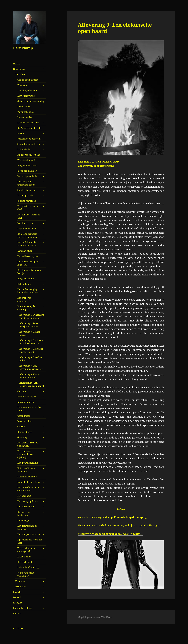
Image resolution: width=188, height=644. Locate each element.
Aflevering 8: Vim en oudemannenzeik (30, 376)
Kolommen (21, 581)
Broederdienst (25, 432)
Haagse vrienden (26, 279)
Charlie (21, 427)
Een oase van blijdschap (24, 514)
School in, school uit (27, 90)
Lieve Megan (24, 520)
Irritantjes (20, 587)
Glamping (22, 437)
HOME (16, 64)
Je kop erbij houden (27, 171)
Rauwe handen (25, 117)
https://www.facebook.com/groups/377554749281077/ (111, 534)
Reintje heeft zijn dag (28, 567)
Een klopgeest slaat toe (29, 534)
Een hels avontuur (26, 507)
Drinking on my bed (27, 397)
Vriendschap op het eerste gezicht (27, 550)
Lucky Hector (24, 557)
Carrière (22, 391)
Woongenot (23, 85)
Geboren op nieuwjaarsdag (31, 101)
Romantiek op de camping (26, 308)
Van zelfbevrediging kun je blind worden (27, 291)
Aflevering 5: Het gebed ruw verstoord (31, 350)
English (17, 592)
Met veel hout (24, 496)
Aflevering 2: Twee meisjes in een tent (29, 325)
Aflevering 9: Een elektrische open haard (32, 384)
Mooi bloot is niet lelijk (29, 482)
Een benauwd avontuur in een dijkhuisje (25, 454)
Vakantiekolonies (26, 112)
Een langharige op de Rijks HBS (28, 263)
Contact (17, 613)
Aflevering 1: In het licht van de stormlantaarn (32, 316)
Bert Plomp (23, 48)
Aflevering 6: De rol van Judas (31, 359)
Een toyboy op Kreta (27, 501)
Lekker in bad (24, 107)
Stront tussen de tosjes (29, 144)
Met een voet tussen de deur (29, 216)
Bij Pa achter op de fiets (29, 128)
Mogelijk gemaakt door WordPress (95, 617)
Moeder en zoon (25, 223)
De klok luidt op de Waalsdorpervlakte (27, 244)
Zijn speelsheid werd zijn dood (30, 541)
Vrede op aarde (25, 195)
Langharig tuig (25, 251)
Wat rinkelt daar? (26, 160)
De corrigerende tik (27, 176)
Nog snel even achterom (24, 299)
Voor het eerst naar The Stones (29, 409)
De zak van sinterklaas (29, 155)
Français (17, 603)
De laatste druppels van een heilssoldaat (27, 235)
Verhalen (20, 74)
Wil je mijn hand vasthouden (26, 574)
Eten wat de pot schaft (28, 123)
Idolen (21, 133)
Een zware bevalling (28, 463)
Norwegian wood (26, 402)
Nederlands (19, 69)
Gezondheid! (24, 416)
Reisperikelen (24, 149)
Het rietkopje (24, 284)
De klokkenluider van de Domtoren (28, 489)
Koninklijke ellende (27, 477)
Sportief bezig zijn (26, 190)
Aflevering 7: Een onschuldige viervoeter (31, 367)
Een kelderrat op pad (28, 256)
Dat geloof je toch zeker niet (26, 470)
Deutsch (17, 597)
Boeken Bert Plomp (23, 608)
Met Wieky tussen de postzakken (28, 444)
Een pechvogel (25, 562)
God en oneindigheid (28, 80)
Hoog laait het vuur (27, 166)
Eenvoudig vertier (26, 96)
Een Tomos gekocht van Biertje (29, 272)
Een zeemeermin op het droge (27, 527)
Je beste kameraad (27, 201)
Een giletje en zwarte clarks (28, 208)
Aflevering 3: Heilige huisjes (30, 333)
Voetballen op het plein (29, 139)
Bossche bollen (25, 421)
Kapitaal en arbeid (27, 229)
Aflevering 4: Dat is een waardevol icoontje (31, 342)
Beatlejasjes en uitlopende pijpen (26, 183)
